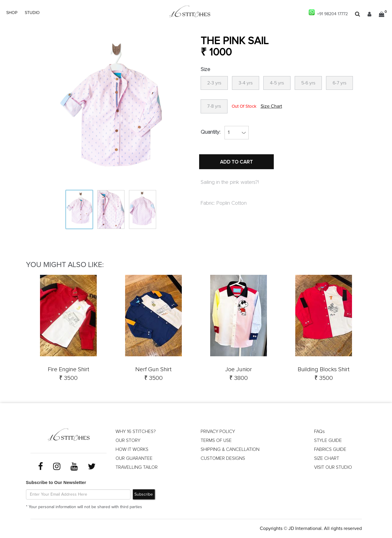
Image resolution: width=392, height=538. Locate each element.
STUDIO (32, 13)
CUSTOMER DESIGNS (223, 458)
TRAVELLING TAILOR (137, 467)
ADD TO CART (236, 162)
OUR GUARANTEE (134, 458)
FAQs (319, 431)
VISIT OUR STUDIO (333, 467)
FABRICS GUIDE (330, 449)
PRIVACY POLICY (218, 431)
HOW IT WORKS (132, 449)
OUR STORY (128, 440)
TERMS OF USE (216, 440)
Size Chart (271, 106)
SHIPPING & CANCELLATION (230, 449)
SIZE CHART (327, 458)
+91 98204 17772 (328, 13)
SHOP (12, 13)
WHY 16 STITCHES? (136, 431)
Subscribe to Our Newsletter (56, 482)
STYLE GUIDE (328, 440)
